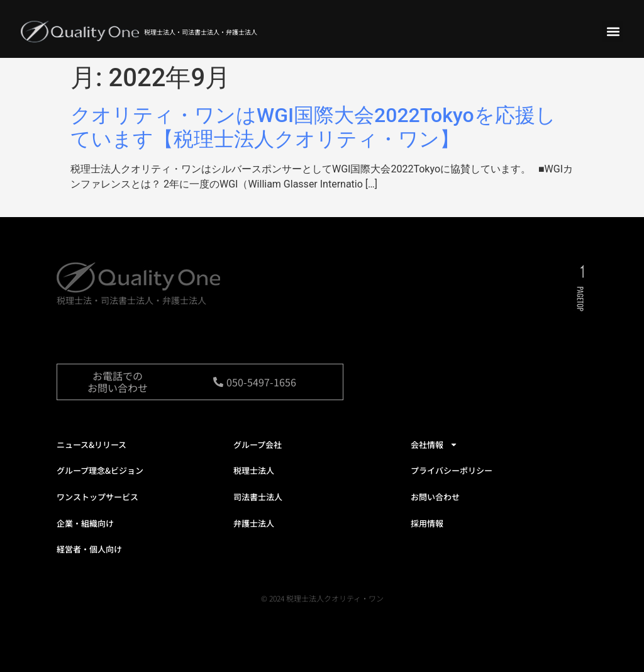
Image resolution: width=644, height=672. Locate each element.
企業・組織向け (85, 523)
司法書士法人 (258, 497)
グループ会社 (258, 445)
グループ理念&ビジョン (100, 470)
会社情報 (434, 445)
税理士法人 (254, 470)
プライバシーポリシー (452, 470)
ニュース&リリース (92, 445)
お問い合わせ (435, 497)
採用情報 (427, 523)
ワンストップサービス (97, 497)
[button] (613, 31)
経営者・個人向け (89, 549)
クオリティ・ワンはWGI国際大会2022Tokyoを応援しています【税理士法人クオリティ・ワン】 (313, 127)
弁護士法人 (254, 523)
